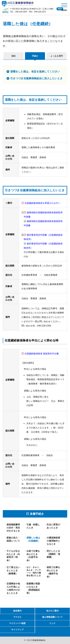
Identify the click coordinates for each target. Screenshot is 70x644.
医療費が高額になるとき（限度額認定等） (33, 588)
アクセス (17, 617)
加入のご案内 (52, 611)
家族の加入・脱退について (13, 539)
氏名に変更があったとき (53, 526)
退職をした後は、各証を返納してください (35, 71)
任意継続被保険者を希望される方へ (42, 203)
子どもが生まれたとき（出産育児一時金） (13, 556)
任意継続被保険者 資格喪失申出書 (42, 354)
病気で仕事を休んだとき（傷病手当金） (53, 572)
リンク (52, 623)
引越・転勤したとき (33, 526)
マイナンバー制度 (17, 623)
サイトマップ (17, 630)
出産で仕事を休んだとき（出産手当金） (33, 556)
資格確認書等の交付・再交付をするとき (13, 528)
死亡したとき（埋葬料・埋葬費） (53, 554)
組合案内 (17, 611)
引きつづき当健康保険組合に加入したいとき (36, 78)
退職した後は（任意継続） (33, 539)
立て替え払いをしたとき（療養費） (13, 570)
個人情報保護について (52, 617)
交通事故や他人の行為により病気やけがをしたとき (13, 588)
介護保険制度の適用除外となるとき (53, 541)
